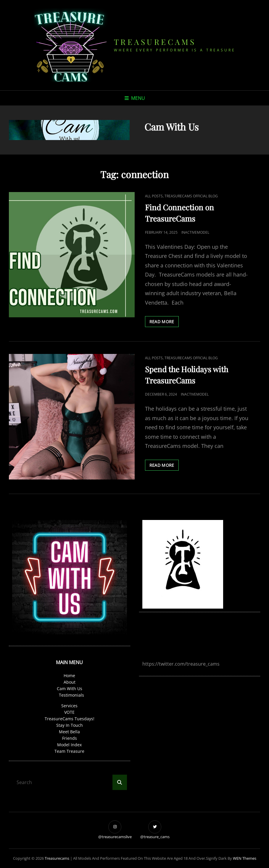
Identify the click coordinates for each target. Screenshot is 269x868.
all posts (154, 196)
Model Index (69, 745)
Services (69, 706)
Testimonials (71, 695)
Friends (70, 738)
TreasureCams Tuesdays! (70, 719)
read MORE (164, 323)
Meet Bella (69, 732)
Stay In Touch (70, 725)
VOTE (69, 712)
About (70, 682)
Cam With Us (70, 689)
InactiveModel (195, 232)
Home (69, 676)
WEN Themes (245, 858)
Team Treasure (69, 751)
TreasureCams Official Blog (191, 196)
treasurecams (155, 42)
